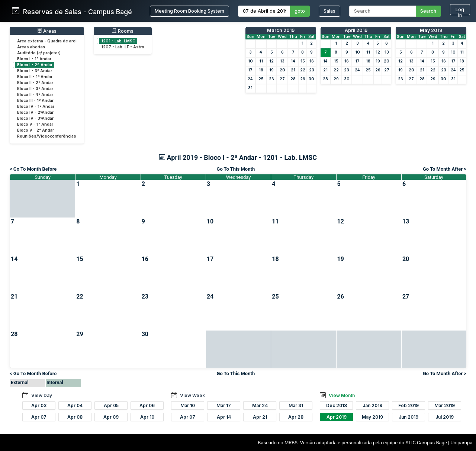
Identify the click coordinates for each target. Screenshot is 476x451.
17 (250, 70)
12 (271, 61)
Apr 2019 (337, 417)
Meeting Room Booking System (189, 11)
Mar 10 (188, 405)
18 (261, 70)
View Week (192, 395)
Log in (460, 11)
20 (282, 70)
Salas (329, 11)
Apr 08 (75, 417)
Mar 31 (296, 405)
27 (282, 79)
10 (250, 61)
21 (293, 70)
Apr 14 (224, 417)
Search (428, 11)
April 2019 (356, 30)
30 (311, 79)
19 (271, 70)
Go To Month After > (445, 169)
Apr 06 (147, 405)
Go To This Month (236, 169)
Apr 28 (296, 417)
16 (312, 61)
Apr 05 (111, 405)
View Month (342, 395)
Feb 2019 (409, 405)
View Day (42, 395)
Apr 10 (147, 417)
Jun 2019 (409, 417)
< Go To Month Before (33, 169)
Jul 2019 (445, 417)
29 (303, 79)
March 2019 (281, 30)
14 (293, 61)
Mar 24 (260, 405)
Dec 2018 (337, 405)
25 (261, 79)
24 (250, 79)
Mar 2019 (445, 405)
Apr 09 (111, 417)
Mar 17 (224, 405)
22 (303, 70)
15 (303, 61)
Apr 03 (39, 405)
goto (300, 11)
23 (312, 70)
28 (293, 79)
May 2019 (431, 30)
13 (282, 61)
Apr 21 (260, 417)
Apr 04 (75, 405)
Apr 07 (39, 417)
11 (261, 61)
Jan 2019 (372, 405)
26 (271, 79)
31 (250, 88)
